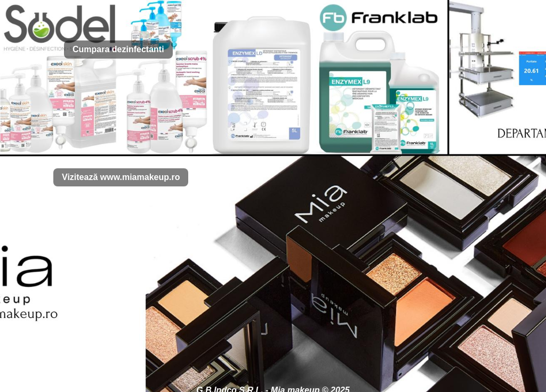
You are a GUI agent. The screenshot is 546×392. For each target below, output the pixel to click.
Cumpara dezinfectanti (118, 49)
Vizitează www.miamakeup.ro (121, 177)
